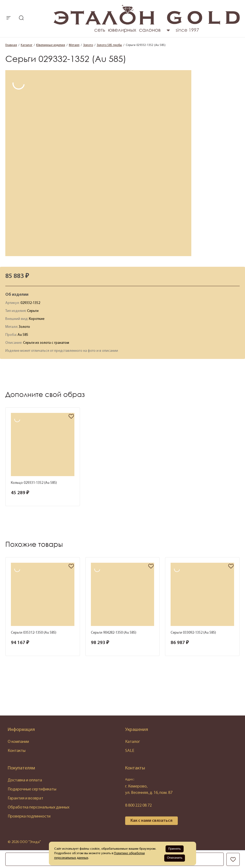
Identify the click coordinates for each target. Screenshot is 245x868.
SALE (130, 751)
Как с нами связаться (151, 821)
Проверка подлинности (29, 816)
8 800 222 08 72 (138, 806)
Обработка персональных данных (39, 807)
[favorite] (71, 417)
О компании (18, 742)
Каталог (133, 742)
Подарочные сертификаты (32, 789)
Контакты (17, 751)
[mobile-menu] (9, 18)
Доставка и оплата (25, 780)
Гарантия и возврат (26, 798)
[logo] (147, 32)
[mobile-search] (21, 18)
